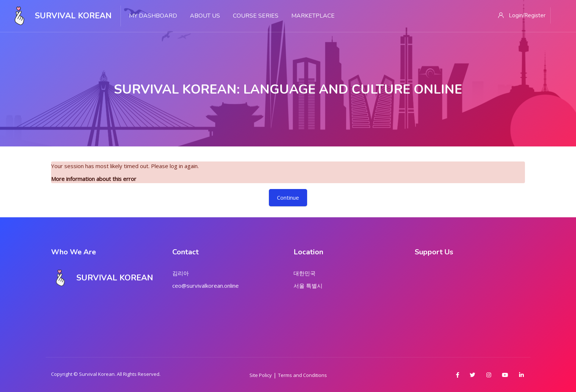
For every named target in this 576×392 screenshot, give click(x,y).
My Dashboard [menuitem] (153, 16)
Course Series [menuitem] (256, 16)
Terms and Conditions (303, 375)
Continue (288, 197)
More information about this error (94, 179)
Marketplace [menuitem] (313, 16)
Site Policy (261, 375)
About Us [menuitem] (205, 16)
